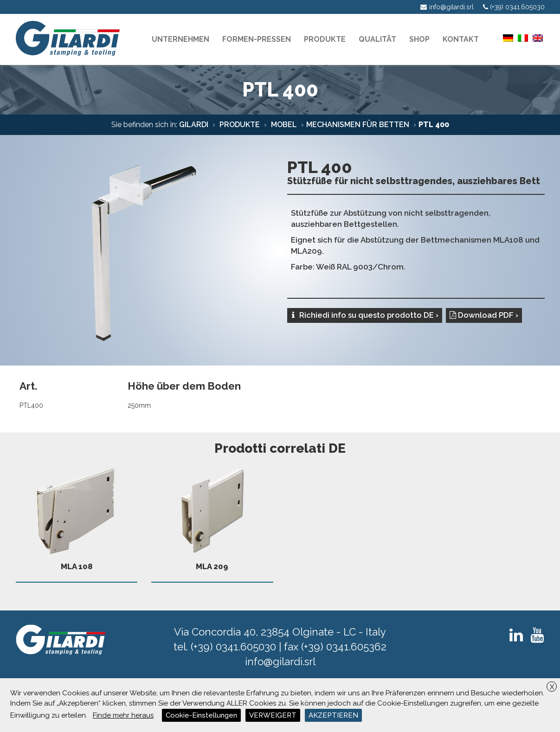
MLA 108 (77, 515)
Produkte (239, 125)
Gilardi (194, 125)
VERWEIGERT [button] (273, 715)
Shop (419, 39)
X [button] (552, 687)
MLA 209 (212, 515)
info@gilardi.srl (280, 661)
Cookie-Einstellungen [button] (201, 715)
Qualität (377, 39)
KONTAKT (461, 39)
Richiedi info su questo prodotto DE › (365, 315)
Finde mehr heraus (123, 715)
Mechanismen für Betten (358, 125)
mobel (283, 125)
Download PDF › (484, 315)
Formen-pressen (257, 39)
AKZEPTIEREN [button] (333, 715)
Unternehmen (180, 39)
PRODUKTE (325, 39)
